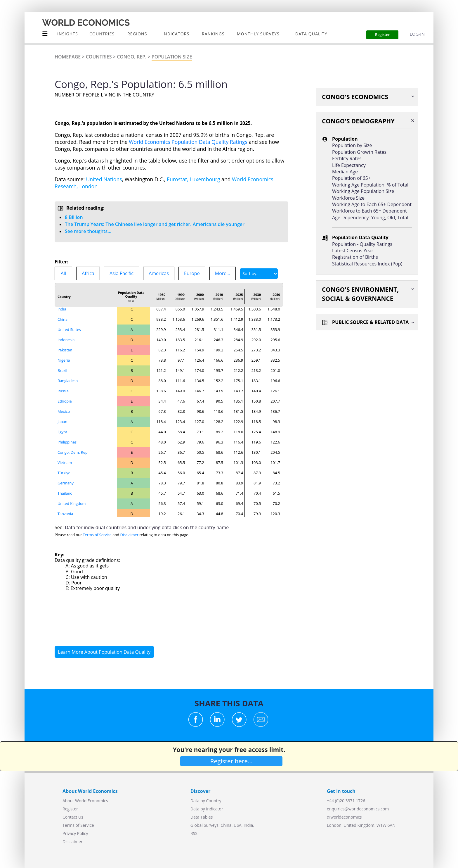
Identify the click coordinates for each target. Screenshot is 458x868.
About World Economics (85, 801)
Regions (137, 34)
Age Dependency (350, 218)
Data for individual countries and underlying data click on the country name (147, 527)
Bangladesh (68, 381)
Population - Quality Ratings (362, 244)
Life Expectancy (349, 165)
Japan (62, 422)
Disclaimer (129, 535)
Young (378, 218)
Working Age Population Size (363, 191)
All (63, 273)
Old (391, 218)
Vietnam (65, 463)
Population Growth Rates (359, 152)
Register (70, 809)
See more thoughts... (88, 231)
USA (238, 825)
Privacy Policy (75, 833)
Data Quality (311, 34)
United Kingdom (72, 503)
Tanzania (65, 514)
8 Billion (74, 217)
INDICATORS (176, 34)
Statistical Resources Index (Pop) (367, 264)
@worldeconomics (344, 817)
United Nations (104, 179)
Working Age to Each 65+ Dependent (372, 204)
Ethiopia (65, 401)
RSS (194, 833)
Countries (99, 57)
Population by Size (352, 145)
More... (223, 273)
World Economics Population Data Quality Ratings (188, 142)
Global (197, 825)
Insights (68, 34)
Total (403, 218)
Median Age (345, 172)
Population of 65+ (351, 178)
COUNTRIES (102, 34)
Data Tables (202, 817)
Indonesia (66, 340)
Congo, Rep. (132, 57)
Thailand (65, 493)
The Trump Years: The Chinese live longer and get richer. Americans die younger (155, 224)
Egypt (62, 432)
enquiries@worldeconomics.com (358, 809)
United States (69, 329)
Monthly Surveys (258, 34)
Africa (88, 273)
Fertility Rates (347, 158)
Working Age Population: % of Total (370, 185)
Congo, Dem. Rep (73, 452)
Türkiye (64, 473)
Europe (192, 273)
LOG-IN (417, 34)
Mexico (64, 411)
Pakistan (65, 350)
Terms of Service (97, 535)
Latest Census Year (353, 251)
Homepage (68, 57)
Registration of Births (355, 257)
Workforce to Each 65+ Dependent (369, 211)
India (62, 309)
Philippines (67, 442)
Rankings (213, 34)
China (63, 319)
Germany (66, 483)
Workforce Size (348, 198)
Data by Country (206, 801)
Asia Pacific (122, 273)
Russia (63, 391)
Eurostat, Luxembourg (193, 179)
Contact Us (73, 817)
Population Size (172, 57)
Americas (159, 273)
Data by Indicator (207, 809)
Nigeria (64, 360)
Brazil (62, 370)
